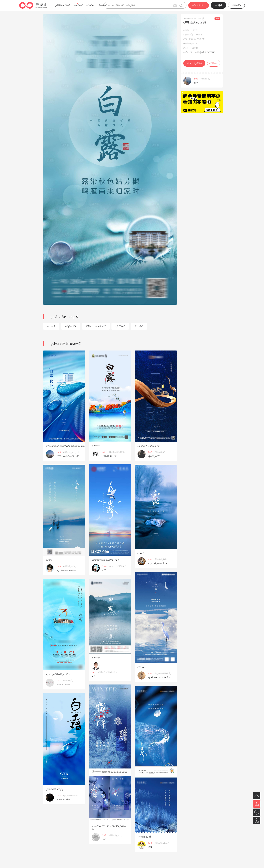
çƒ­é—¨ (67, 5)
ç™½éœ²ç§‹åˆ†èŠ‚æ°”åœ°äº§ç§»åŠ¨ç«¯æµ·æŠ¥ (67, 446)
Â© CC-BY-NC (208, 52)
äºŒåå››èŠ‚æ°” (96, 326)
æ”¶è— (213, 63)
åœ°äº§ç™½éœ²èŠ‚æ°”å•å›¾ (105, 560)
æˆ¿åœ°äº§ (71, 326)
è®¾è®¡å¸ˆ (206, 79)
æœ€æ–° (78, 5)
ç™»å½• (236, 5)
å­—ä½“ (103, 5)
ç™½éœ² (120, 326)
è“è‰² (139, 326)
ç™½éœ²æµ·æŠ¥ (145, 837)
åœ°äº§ (49, 560)
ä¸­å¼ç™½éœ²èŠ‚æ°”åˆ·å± (59, 674)
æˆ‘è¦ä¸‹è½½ (194, 63)
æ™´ (196, 83)
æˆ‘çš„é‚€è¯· (198, 5)
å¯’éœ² (141, 553)
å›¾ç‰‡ (91, 5)
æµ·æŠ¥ (51, 326)
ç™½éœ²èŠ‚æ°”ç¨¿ (54, 789)
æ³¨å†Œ (219, 5)
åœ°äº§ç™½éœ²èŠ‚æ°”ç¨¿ (149, 446)
